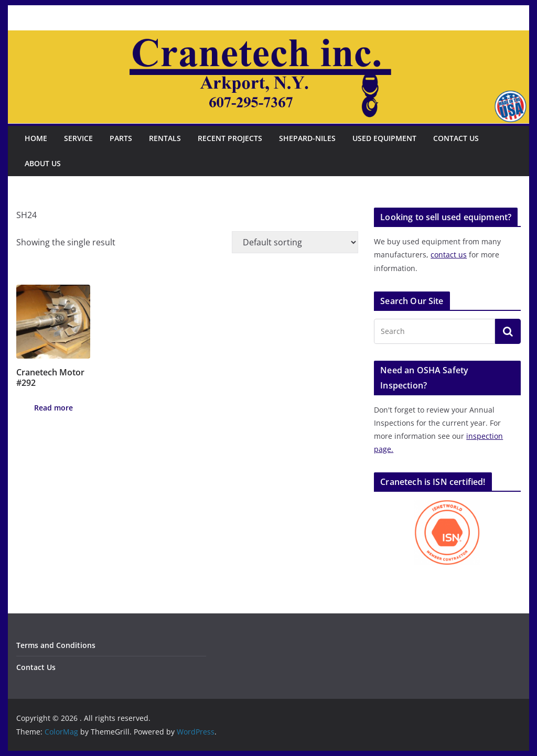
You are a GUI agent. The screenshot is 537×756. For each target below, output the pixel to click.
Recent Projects (230, 138)
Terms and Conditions (56, 645)
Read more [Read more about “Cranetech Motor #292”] (53, 408)
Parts (121, 138)
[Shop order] (295, 242)
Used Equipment (384, 138)
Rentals (165, 138)
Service (78, 138)
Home (36, 138)
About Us (43, 163)
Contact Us (456, 138)
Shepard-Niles (307, 138)
